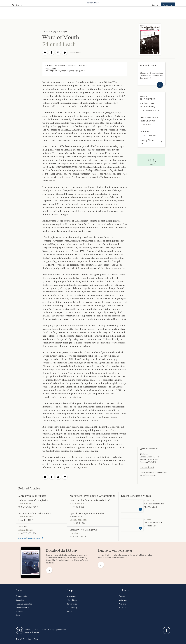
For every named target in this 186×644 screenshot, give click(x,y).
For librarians (72, 604)
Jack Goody (52, 68)
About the (22, 596)
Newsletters (134, 16)
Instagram (123, 600)
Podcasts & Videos (92, 16)
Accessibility (72, 608)
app (76, 555)
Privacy (37, 639)
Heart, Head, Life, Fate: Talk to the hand (90, 501)
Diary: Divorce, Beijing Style (84, 530)
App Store (68, 558)
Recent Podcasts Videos (136, 496)
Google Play (51, 560)
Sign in (150, 5)
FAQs (70, 612)
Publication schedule (24, 604)
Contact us (72, 596)
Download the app (62, 551)
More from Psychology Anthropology (93, 496)
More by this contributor (32, 496)
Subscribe (163, 5)
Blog (75, 16)
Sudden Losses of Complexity (33, 501)
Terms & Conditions (24, 639)
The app (72, 600)
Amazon (78, 560)
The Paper (50, 16)
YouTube (122, 604)
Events (111, 16)
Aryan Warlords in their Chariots (35, 514)
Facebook (123, 608)
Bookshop (20, 612)
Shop (121, 16)
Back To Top (167, 630)
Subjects (64, 16)
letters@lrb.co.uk (147, 467)
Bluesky (122, 596)
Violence (144, 132)
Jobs (18, 615)
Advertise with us (23, 608)
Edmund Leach (59, 45)
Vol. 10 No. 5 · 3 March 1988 (55, 32)
